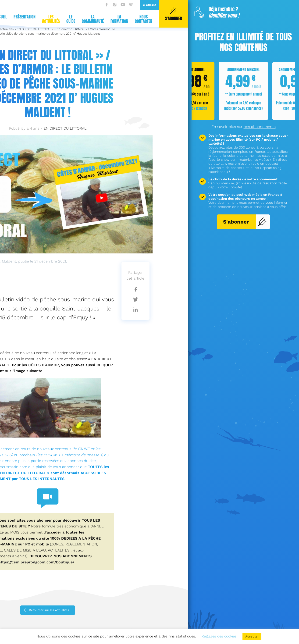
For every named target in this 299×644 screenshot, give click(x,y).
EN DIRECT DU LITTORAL (65, 128)
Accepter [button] (252, 636)
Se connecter (149, 5)
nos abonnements (260, 127)
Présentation (25, 17)
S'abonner (245, 222)
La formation (119, 19)
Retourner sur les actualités (49, 610)
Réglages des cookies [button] (219, 636)
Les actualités (51, 19)
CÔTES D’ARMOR (44, 365)
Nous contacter (144, 19)
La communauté (93, 19)
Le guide (71, 19)
